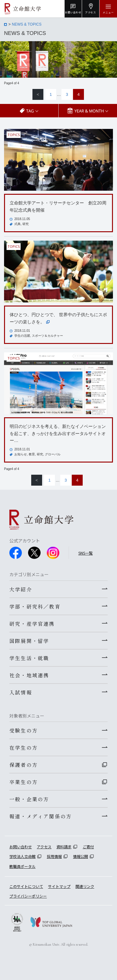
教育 (32, 454)
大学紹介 (21, 589)
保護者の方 (24, 765)
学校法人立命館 (22, 856)
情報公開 (80, 856)
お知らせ (21, 454)
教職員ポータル (22, 866)
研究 (26, 224)
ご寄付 (88, 847)
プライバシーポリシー (28, 896)
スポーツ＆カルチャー (47, 336)
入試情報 (21, 692)
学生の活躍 (22, 336)
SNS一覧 (85, 553)
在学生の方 (24, 747)
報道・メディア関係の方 (41, 816)
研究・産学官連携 (32, 624)
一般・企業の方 (29, 799)
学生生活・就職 (29, 658)
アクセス (44, 847)
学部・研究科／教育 (35, 606)
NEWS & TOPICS (27, 24)
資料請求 (64, 847)
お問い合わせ (21, 847)
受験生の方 (24, 730)
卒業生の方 (24, 782)
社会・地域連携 (29, 675)
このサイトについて (26, 886)
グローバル (53, 454)
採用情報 (54, 856)
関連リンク (85, 886)
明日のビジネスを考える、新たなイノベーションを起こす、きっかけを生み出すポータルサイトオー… (58, 433)
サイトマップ (59, 886)
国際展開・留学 (29, 641)
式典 (17, 224)
